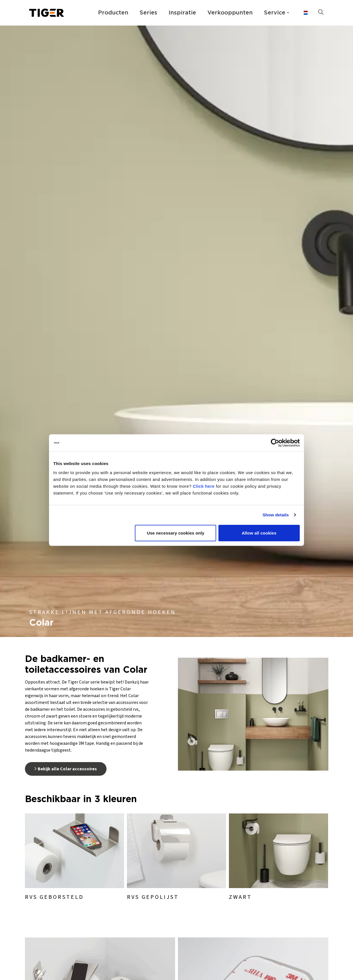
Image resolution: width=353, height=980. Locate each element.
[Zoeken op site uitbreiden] (321, 13)
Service (275, 13)
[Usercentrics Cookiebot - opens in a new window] (275, 443)
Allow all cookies (259, 533)
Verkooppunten (230, 13)
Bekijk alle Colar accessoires (66, 769)
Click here (204, 486)
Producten (113, 13)
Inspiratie (182, 13)
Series (148, 13)
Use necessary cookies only (176, 533)
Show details (276, 515)
